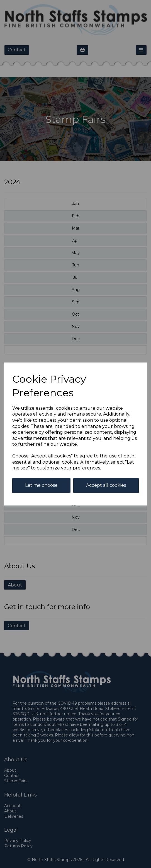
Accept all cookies (106, 485)
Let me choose (41, 485)
